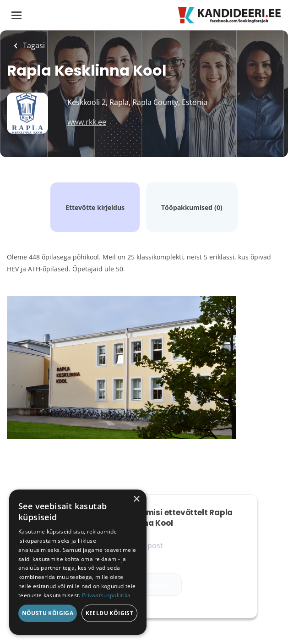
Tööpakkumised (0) (192, 207)
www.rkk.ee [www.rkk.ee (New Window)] (87, 122)
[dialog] (78, 562)
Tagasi (33, 45)
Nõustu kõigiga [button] (48, 613)
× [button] (136, 499)
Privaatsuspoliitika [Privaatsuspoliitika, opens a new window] (106, 595)
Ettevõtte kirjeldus (95, 207)
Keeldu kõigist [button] (110, 613)
